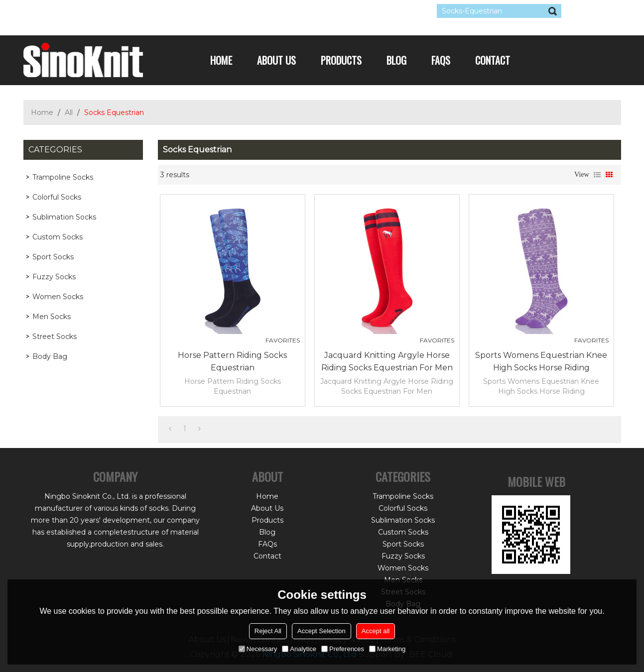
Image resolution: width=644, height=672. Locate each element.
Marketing (387, 649)
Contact (493, 60)
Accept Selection (322, 631)
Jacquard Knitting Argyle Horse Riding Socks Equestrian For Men (387, 361)
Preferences (343, 649)
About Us (276, 60)
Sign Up (115, 11)
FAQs (441, 60)
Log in (84, 11)
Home (221, 60)
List (597, 175)
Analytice (299, 649)
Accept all (376, 631)
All (69, 112)
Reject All (268, 631)
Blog (396, 60)
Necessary (258, 649)
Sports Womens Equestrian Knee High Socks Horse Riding (541, 361)
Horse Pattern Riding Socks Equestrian (232, 361)
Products (341, 60)
